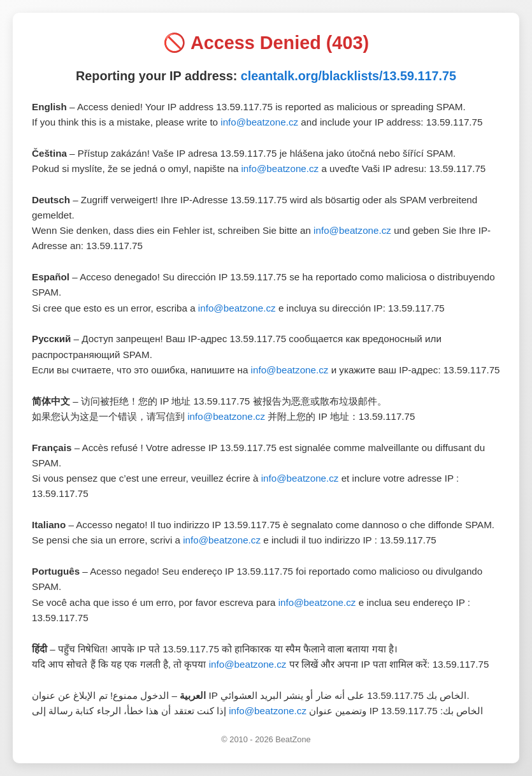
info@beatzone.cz (259, 122)
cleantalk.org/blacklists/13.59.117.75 (349, 76)
